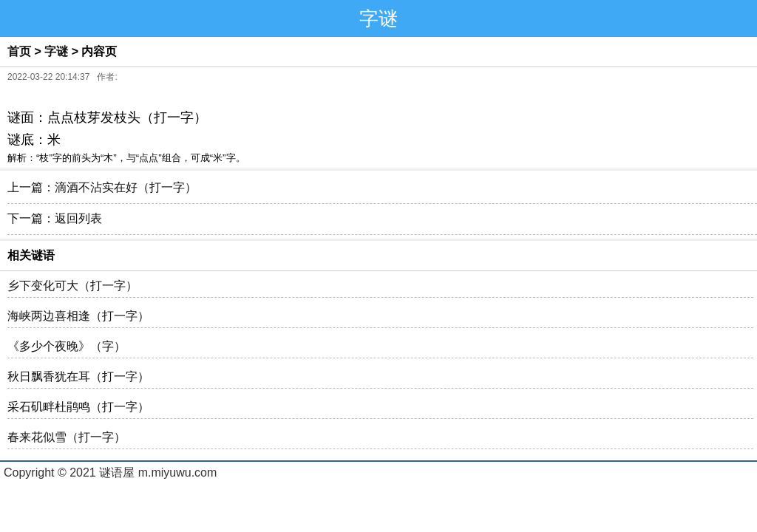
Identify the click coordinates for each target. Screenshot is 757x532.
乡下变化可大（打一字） (72, 286)
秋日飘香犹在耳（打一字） (78, 376)
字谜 (56, 51)
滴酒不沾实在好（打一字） (126, 187)
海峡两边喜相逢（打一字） (78, 316)
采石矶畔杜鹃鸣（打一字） (78, 407)
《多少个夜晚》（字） (67, 346)
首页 (19, 51)
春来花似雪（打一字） (67, 437)
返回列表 (78, 218)
